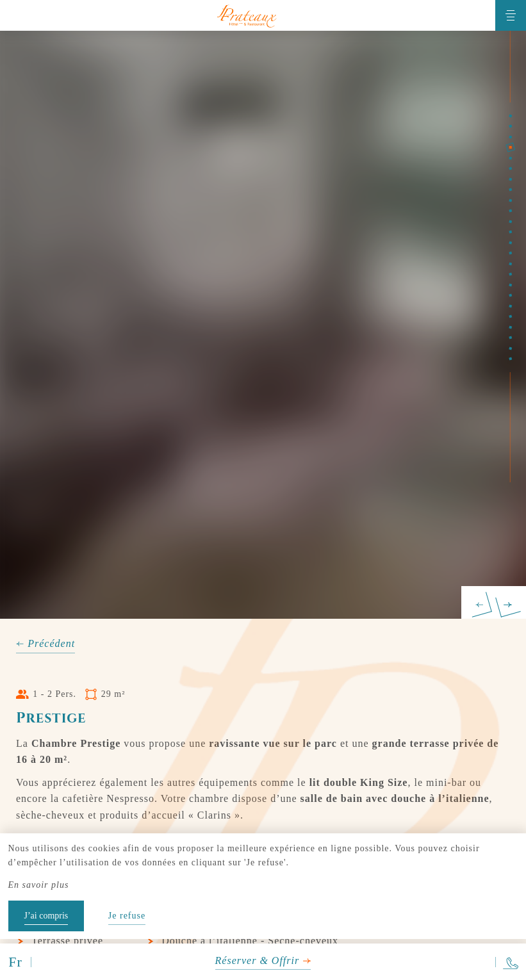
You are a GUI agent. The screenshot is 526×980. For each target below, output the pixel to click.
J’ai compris (46, 916)
